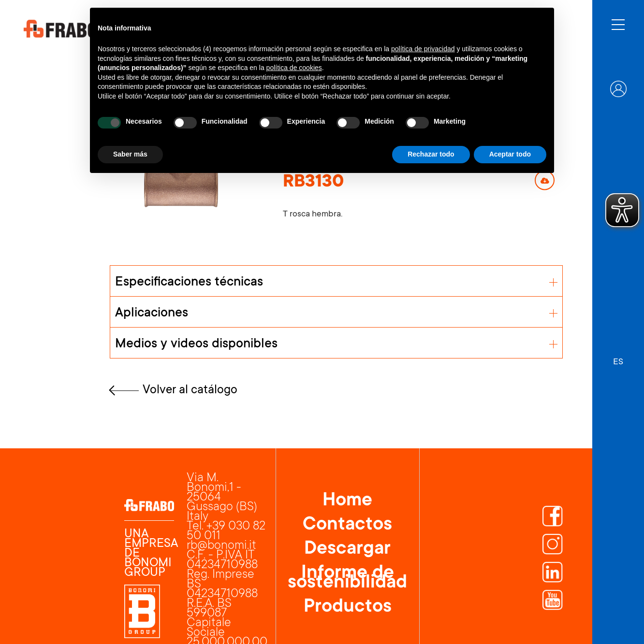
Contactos (347, 526)
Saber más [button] (130, 154)
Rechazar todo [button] (431, 154)
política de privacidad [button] (423, 49)
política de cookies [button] (294, 68)
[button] (618, 358)
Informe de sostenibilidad (347, 579)
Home (347, 501)
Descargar (347, 550)
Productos (348, 608)
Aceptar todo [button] (510, 154)
